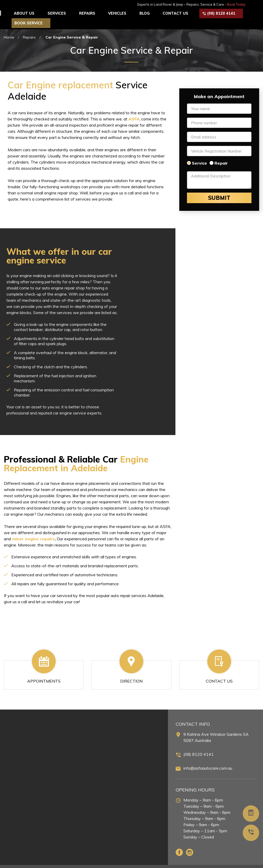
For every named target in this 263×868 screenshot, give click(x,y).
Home (9, 27)
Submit (219, 188)
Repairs (29, 27)
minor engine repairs (33, 529)
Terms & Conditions (241, 861)
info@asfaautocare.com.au (208, 758)
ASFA (134, 109)
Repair (221, 153)
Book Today (249, 4)
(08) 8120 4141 (199, 744)
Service (199, 153)
